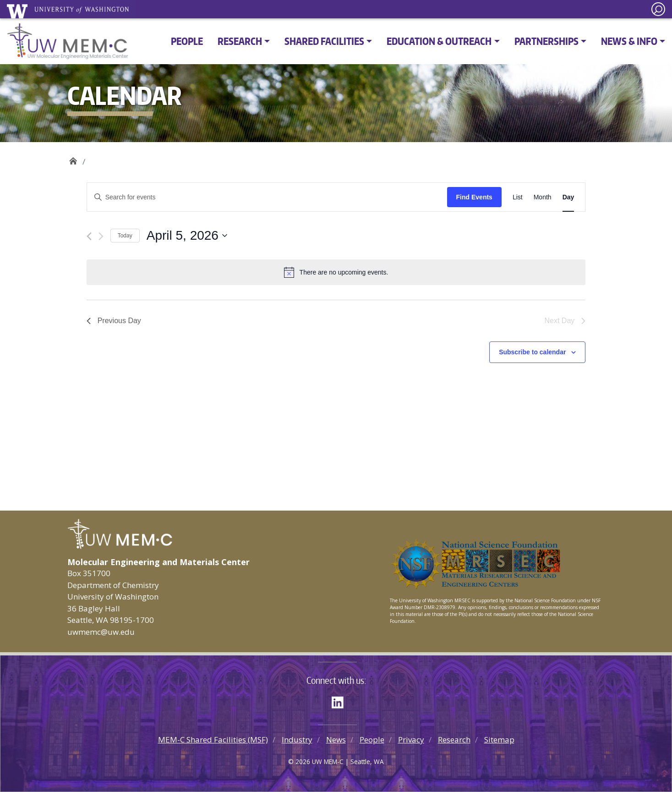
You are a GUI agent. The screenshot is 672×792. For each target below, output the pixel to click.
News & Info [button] (629, 41)
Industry (297, 740)
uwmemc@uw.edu (101, 632)
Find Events (474, 197)
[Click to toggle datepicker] (187, 236)
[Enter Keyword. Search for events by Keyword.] (267, 197)
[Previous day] (89, 236)
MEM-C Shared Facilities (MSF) (213, 740)
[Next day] (101, 236)
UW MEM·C (73, 158)
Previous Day (114, 321)
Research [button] (240, 41)
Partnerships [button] (546, 41)
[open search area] (658, 9)
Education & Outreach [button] (439, 41)
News (336, 740)
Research (454, 740)
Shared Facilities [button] (324, 41)
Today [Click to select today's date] (125, 236)
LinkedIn (341, 701)
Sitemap (499, 740)
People (187, 41)
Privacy (411, 740)
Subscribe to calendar (532, 352)
